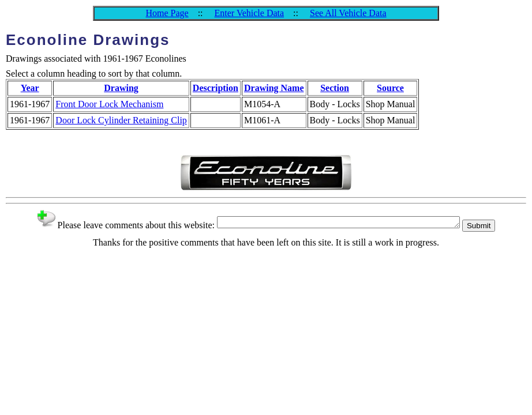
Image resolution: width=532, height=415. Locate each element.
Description (216, 88)
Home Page (167, 13)
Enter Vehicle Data (250, 13)
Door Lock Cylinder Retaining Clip (121, 120)
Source (390, 88)
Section (335, 88)
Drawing (121, 88)
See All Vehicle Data (348, 13)
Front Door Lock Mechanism (109, 104)
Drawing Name (274, 88)
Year (30, 88)
